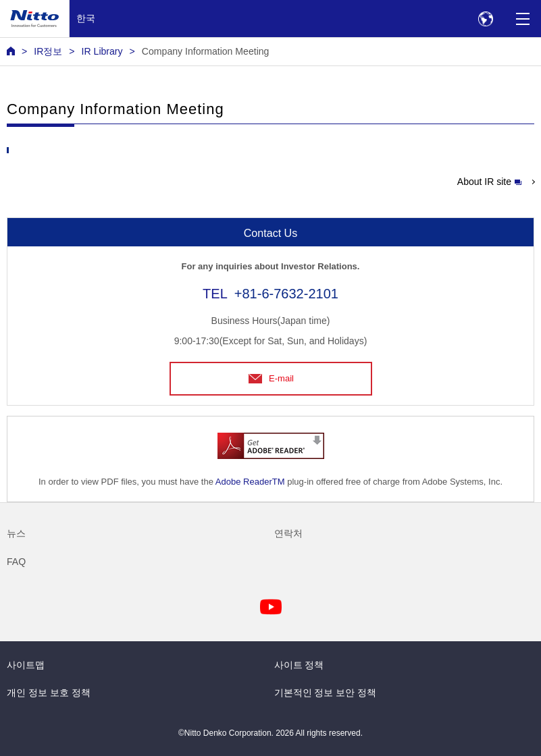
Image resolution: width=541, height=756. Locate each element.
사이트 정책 (299, 665)
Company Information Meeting (206, 51)
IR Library (102, 51)
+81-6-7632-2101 (286, 294)
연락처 (288, 533)
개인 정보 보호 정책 (49, 693)
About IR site (489, 182)
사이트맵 (26, 665)
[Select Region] (485, 19)
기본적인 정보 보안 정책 (326, 693)
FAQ (16, 562)
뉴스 (16, 533)
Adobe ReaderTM (250, 482)
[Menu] (522, 19)
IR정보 (48, 51)
